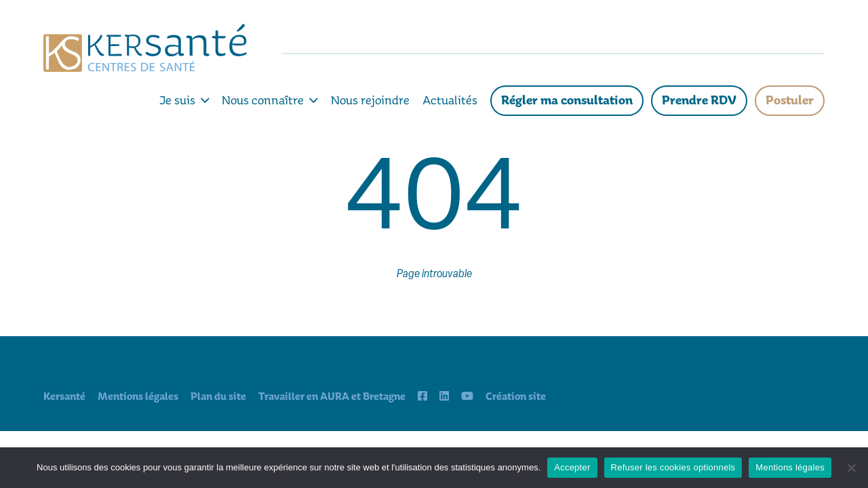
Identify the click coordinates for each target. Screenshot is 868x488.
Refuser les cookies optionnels (673, 467)
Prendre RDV (699, 100)
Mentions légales (138, 396)
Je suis (184, 100)
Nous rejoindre (370, 100)
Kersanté (64, 396)
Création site (516, 396)
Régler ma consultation (567, 100)
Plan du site (218, 396)
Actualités (450, 100)
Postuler (790, 100)
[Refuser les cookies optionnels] (851, 468)
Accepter (572, 467)
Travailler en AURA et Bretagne (332, 396)
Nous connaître (270, 100)
